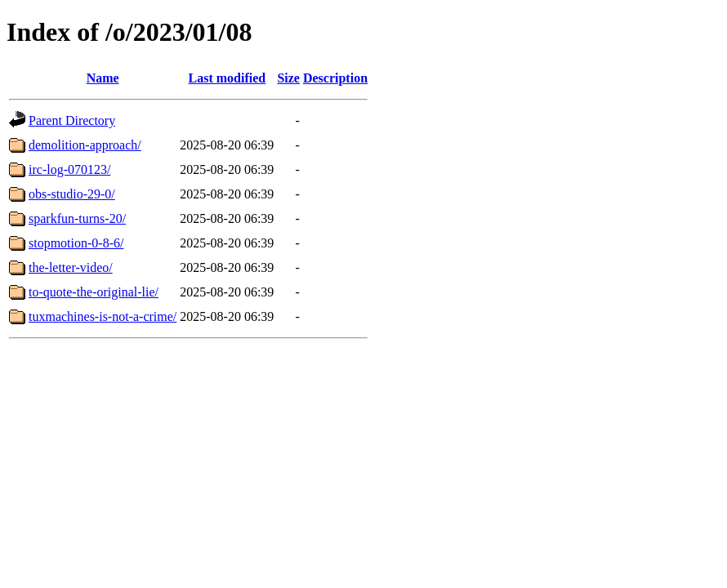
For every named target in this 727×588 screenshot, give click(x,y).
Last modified (227, 78)
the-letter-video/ (71, 267)
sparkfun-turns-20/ (77, 218)
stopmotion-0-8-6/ (76, 243)
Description (335, 78)
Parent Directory (72, 120)
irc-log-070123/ (69, 169)
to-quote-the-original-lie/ (94, 292)
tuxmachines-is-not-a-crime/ (103, 316)
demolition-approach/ (85, 145)
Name (103, 78)
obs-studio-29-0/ (72, 194)
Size (288, 78)
